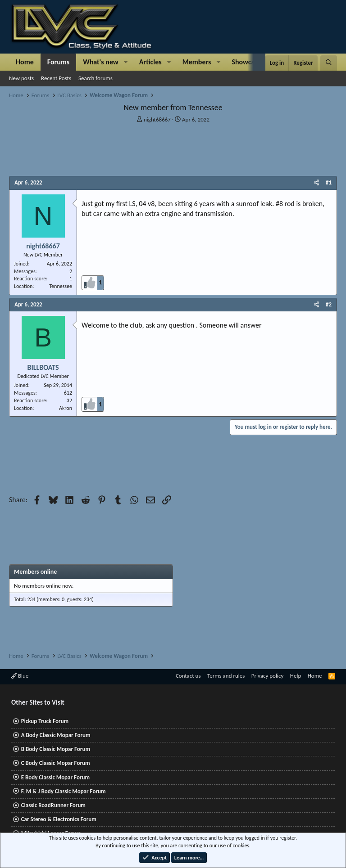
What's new (101, 62)
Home (25, 62)
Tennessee (61, 286)
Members (197, 62)
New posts (21, 78)
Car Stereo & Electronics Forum (59, 819)
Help (296, 676)
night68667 (157, 119)
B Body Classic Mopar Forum (56, 749)
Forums (58, 62)
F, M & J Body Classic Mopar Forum (64, 791)
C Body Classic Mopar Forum (56, 763)
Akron (66, 408)
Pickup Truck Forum (45, 721)
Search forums (96, 78)
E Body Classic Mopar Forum (55, 777)
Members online (35, 572)
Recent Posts (56, 78)
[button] (126, 62)
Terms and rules (226, 676)
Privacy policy (268, 676)
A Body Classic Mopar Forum (56, 735)
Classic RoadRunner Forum (53, 805)
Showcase (246, 62)
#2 (329, 304)
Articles (150, 62)
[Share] (316, 183)
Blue (20, 676)
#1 (329, 182)
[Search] (329, 63)
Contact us (188, 676)
